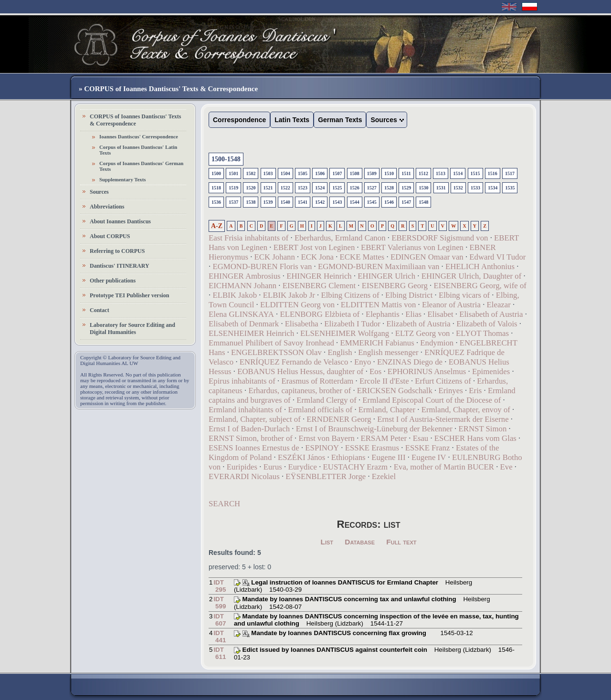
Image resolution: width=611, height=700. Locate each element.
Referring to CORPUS (117, 251)
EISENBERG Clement (319, 286)
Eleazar (499, 305)
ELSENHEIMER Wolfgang (345, 333)
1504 (285, 173)
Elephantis (383, 314)
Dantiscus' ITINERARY (120, 266)
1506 (320, 173)
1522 (285, 188)
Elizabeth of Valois (487, 324)
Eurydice (302, 467)
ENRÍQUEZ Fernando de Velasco (294, 362)
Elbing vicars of (464, 295)
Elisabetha (302, 324)
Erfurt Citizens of (443, 381)
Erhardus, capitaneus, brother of (300, 391)
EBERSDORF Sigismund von (440, 238)
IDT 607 (220, 620)
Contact (100, 310)
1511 (406, 173)
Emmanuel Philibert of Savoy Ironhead (271, 343)
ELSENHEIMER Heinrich (251, 333)
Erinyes (450, 391)
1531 (441, 188)
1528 (389, 188)
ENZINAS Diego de (410, 362)
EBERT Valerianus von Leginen (412, 247)
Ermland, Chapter (387, 410)
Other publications (113, 281)
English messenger (388, 352)
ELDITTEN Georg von (297, 305)
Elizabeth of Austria (418, 324)
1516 (493, 173)
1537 (233, 202)
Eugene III (388, 457)
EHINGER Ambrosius (245, 276)
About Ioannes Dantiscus (120, 221)
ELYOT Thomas (482, 333)
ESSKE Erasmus (372, 448)
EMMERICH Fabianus (377, 343)
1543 (337, 202)
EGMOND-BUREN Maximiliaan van (379, 266)
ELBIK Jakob (235, 295)
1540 (285, 202)
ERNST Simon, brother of (251, 438)
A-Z (217, 226)
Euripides (242, 467)
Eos (375, 371)
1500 (216, 173)
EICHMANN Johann (242, 286)
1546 (389, 202)
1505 (303, 173)
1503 (268, 173)
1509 (372, 173)
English (340, 352)
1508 (355, 173)
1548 (423, 202)
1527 (372, 188)
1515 (475, 173)
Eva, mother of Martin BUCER (444, 467)
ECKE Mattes (362, 257)
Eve (506, 467)
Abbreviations (107, 207)
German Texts (340, 120)
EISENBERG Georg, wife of (480, 286)
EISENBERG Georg (395, 286)
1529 (406, 188)
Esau (421, 438)
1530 (423, 188)
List (327, 542)
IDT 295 (220, 586)
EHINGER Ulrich (386, 276)
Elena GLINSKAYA (241, 314)
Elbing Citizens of (350, 295)
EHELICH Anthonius (480, 266)
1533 (475, 188)
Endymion (437, 343)
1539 (268, 202)
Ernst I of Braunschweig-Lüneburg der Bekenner (374, 429)
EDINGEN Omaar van (427, 257)
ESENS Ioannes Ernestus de (254, 448)
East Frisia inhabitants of (248, 238)
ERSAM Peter (384, 438)
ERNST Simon (483, 429)
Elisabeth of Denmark (244, 324)
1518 (216, 188)
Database (360, 542)
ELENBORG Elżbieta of (320, 314)
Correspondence (239, 120)
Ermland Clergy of (327, 400)
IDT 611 (220, 653)
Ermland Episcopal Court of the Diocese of (432, 400)
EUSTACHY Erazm (356, 467)
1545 (372, 202)
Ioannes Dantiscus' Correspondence (139, 136)
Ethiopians (348, 457)
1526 (355, 188)
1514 (458, 173)
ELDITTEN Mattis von (379, 305)
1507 (337, 173)
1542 (320, 202)
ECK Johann (275, 257)
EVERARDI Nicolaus (244, 476)
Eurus (273, 467)
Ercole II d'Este (384, 381)
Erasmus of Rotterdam (317, 381)
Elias (413, 314)
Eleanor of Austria (451, 305)
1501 (233, 173)
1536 (216, 202)
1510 (389, 173)
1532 (458, 188)
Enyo (363, 362)
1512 (423, 173)
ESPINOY (322, 448)
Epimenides (491, 371)
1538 (251, 202)
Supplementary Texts (123, 179)
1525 (337, 188)
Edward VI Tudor (497, 257)
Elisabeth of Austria (491, 314)
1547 (406, 202)
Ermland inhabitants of (245, 410)
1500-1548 (226, 159)
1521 (268, 188)
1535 (510, 188)
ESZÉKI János (301, 457)
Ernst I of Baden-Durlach (249, 429)
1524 (320, 188)
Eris (475, 391)
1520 (251, 188)
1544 (355, 202)
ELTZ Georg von (423, 333)
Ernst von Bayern (327, 438)
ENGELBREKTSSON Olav (276, 352)
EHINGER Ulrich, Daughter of (472, 276)
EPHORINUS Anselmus (427, 371)
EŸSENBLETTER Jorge (326, 476)
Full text (401, 542)
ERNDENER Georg (339, 419)
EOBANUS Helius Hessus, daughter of (300, 371)
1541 (303, 202)
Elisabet (441, 314)
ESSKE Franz (428, 448)
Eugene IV (429, 457)
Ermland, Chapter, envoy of (466, 410)
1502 (251, 173)
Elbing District (409, 295)
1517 (510, 173)
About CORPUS (110, 236)
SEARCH (224, 504)
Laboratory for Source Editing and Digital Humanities (132, 329)
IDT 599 (220, 603)
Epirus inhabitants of (242, 381)
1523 (303, 188)
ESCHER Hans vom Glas (475, 438)
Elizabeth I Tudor (352, 324)
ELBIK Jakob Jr (289, 295)
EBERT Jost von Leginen (314, 247)
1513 (441, 173)
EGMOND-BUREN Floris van (262, 266)
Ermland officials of (320, 410)
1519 (233, 188)
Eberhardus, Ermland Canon (340, 238)
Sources (99, 192)
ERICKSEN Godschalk (395, 391)
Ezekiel (384, 476)
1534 (493, 188)
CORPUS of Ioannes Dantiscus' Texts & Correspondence (135, 120)
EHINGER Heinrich (319, 276)
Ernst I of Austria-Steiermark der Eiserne (443, 419)
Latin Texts (292, 120)
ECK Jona (317, 257)
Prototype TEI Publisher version (129, 295)
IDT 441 (220, 637)
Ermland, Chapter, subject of (255, 419)
